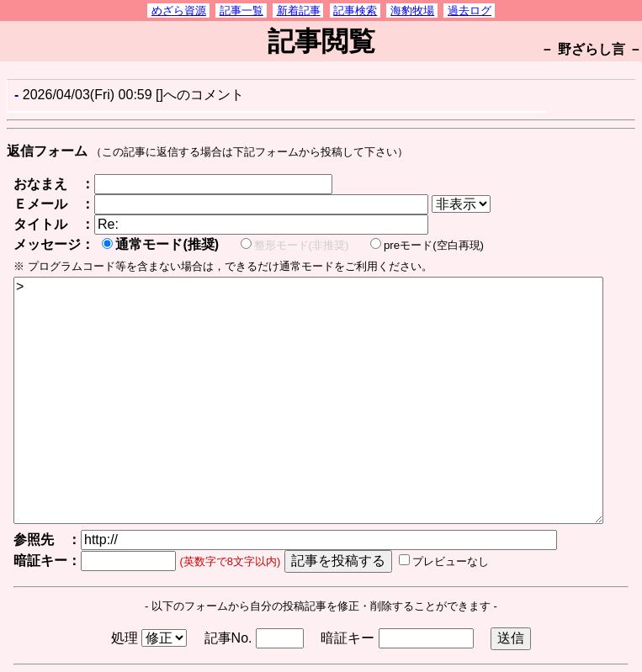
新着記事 (299, 11)
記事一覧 (241, 11)
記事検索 (355, 11)
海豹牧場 (412, 11)
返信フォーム (47, 151)
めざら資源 (179, 11)
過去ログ (470, 11)
